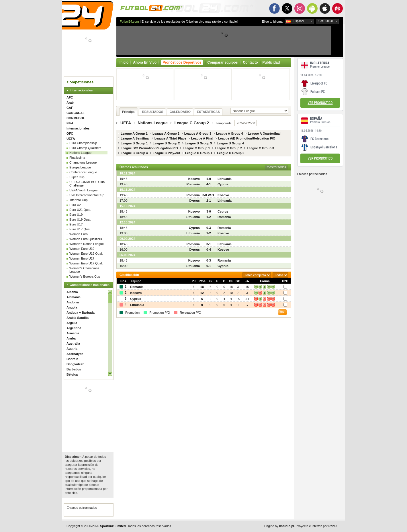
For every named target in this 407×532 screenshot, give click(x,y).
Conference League (83, 172)
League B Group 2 (166, 143)
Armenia (73, 333)
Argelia (72, 323)
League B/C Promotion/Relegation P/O (149, 148)
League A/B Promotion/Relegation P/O (247, 138)
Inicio (124, 62)
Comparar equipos (223, 62)
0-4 (209, 250)
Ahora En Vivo (145, 62)
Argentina (74, 328)
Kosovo (194, 179)
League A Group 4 (230, 134)
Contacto (251, 62)
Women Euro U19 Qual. (86, 254)
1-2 (209, 217)
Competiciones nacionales (90, 285)
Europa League (80, 167)
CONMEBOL (76, 118)
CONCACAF (76, 113)
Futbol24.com (129, 21)
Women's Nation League (87, 244)
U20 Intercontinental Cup (87, 195)
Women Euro (79, 234)
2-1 (209, 201)
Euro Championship (83, 143)
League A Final (202, 138)
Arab (70, 103)
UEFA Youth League (83, 190)
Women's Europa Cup (85, 276)
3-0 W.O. (209, 195)
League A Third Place (170, 138)
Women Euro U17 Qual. (86, 263)
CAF (70, 108)
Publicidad (271, 62)
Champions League (83, 162)
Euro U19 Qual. (80, 219)
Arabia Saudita (78, 318)
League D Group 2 (231, 153)
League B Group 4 (230, 143)
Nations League (80, 153)
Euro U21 (76, 205)
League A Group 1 (134, 134)
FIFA (70, 123)
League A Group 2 (166, 134)
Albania (72, 292)
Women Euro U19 (82, 249)
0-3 (209, 228)
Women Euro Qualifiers (86, 239)
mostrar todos (276, 167)
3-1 (209, 244)
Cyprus (223, 184)
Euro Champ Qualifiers (85, 148)
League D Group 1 (199, 153)
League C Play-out (167, 153)
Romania (193, 184)
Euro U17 (76, 224)
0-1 (209, 266)
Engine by (279, 526)
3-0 (209, 211)
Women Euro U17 (82, 258)
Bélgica (72, 374)
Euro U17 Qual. (80, 229)
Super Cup (77, 177)
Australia (73, 343)
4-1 (209, 184)
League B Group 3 (198, 143)
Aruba (71, 338)
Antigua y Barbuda (81, 313)
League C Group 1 (196, 148)
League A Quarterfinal (264, 134)
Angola (72, 307)
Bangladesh (75, 364)
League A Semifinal (135, 138)
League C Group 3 (260, 148)
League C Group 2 (192, 123)
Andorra (73, 302)
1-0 (209, 179)
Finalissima (77, 158)
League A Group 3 (198, 134)
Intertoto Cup (79, 200)
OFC (70, 134)
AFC (70, 97)
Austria (72, 349)
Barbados (74, 369)
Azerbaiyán (75, 354)
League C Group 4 (134, 153)
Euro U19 (76, 215)
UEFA (71, 139)
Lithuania (225, 179)
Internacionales (81, 90)
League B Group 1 (134, 143)
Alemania (74, 297)
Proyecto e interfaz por (316, 526)
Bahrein (72, 359)
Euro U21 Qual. (80, 210)
